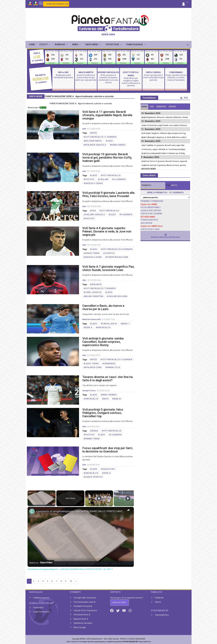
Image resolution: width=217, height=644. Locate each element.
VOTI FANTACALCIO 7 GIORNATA (100, 288)
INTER (94, 133)
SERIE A (89, 328)
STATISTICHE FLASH (150, 229)
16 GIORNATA (120, 179)
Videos (158, 602)
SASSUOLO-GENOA (94, 183)
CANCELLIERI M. (110, 324)
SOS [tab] (152, 107)
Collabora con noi (41, 598)
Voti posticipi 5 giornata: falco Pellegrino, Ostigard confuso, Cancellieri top (103, 413)
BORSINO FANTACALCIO (108, 72)
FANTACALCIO (104, 328)
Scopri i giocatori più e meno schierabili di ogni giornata (153, 78)
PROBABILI (52, 63)
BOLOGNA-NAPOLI (94, 141)
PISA (94, 211)
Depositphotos (162, 615)
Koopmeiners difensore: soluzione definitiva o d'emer (167, 117)
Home (32, 44)
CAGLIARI (104, 179)
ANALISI (117, 399)
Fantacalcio (38, 608)
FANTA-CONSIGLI (153, 72)
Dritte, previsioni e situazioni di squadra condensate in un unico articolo (108, 79)
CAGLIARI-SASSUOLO (95, 215)
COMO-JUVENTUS (93, 292)
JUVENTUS (110, 253)
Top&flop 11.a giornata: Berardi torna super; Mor (165, 145)
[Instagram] (41, 3)
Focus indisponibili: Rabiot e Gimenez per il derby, (166, 153)
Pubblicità (159, 598)
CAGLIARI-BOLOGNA (118, 296)
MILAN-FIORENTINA (94, 296)
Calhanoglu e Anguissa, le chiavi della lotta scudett (166, 137)
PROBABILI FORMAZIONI (152, 201)
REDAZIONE (140, 639)
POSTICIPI (90, 179)
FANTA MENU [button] (92, 44)
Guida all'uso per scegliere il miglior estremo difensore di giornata (131, 82)
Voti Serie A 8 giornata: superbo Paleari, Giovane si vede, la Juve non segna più (107, 231)
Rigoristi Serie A (81, 619)
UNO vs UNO (63, 72)
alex (84, 129)
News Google (80, 627)
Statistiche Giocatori (83, 623)
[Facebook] (112, 610)
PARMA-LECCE (114, 367)
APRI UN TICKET (120, 603)
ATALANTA (96, 284)
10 (71, 581)
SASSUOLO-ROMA (93, 257)
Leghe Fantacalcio (41, 612)
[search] (188, 44)
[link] (32, 511)
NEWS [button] (75, 44)
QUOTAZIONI (146, 223)
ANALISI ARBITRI (86, 72)
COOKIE (131, 639)
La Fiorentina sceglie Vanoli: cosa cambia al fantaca (167, 125)
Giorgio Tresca (89, 391)
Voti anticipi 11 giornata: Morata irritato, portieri (166, 165)
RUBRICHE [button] (60, 44)
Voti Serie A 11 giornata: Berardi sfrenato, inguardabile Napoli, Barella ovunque (107, 115)
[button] (185, 3)
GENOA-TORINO (92, 253)
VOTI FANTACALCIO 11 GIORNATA (101, 137)
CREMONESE (110, 364)
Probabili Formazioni (83, 606)
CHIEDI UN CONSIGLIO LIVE (57, 4)
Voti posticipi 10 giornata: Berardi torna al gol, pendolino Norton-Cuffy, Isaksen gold (107, 158)
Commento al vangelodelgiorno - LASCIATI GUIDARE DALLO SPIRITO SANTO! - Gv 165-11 (80, 511)
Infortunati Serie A (82, 615)
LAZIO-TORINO (92, 364)
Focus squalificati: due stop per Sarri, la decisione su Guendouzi (108, 450)
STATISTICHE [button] (112, 44)
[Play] (99, 498)
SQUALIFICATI (109, 469)
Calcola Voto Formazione (85, 610)
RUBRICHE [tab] (161, 107)
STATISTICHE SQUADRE (151, 214)
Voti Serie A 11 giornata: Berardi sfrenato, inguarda (167, 161)
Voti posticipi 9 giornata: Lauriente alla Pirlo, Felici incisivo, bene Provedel (108, 194)
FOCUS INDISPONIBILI (150, 207)
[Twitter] (118, 610)
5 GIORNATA (116, 435)
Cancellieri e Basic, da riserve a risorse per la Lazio (103, 307)
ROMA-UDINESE (118, 145)
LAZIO (110, 141)
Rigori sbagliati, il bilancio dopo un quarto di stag (166, 133)
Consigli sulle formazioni (85, 598)
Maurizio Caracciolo (91, 319)
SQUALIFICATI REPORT (151, 211)
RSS (184, 98)
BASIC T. (126, 324)
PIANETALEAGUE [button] (135, 44)
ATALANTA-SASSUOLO (96, 145)
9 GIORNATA (126, 215)
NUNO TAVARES (109, 395)
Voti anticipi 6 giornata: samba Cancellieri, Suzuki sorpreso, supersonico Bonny (103, 342)
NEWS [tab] (144, 107)
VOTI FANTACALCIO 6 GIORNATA (117, 360)
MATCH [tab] (146, 185)
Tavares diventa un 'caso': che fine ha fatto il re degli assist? (108, 379)
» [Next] (76, 581)
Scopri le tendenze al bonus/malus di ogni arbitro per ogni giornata (86, 78)
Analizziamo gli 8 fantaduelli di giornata (63, 76)
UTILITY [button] (43, 44)
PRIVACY (124, 639)
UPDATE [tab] (172, 107)
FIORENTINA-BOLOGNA (117, 257)
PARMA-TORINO (92, 439)
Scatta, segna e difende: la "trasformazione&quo (166, 149)
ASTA (106, 399)
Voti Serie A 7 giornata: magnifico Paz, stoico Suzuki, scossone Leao (108, 268)
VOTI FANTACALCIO (111, 175)
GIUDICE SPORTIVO (94, 477)
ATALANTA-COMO (93, 367)
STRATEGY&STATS (149, 220)
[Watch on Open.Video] (41, 563)
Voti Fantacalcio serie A (84, 602)
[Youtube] (124, 610)
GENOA (95, 431)
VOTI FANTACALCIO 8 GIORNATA (117, 249)
